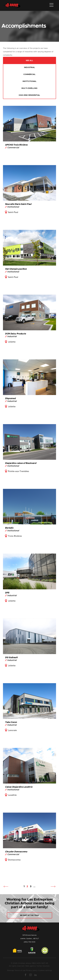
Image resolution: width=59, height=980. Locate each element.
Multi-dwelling (29, 88)
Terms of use (20, 971)
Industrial (30, 68)
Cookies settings (45, 971)
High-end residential (29, 95)
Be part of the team (29, 915)
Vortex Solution (43, 966)
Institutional (30, 81)
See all (29, 61)
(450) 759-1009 (30, 942)
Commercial (29, 74)
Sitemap (10, 971)
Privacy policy (32, 971)
